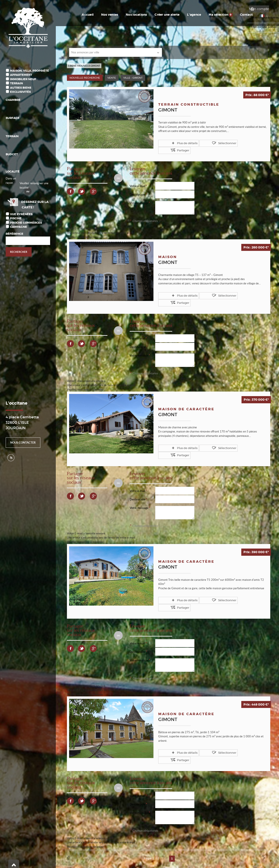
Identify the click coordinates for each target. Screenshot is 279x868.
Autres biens (21, 88)
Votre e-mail (137, 178)
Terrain (16, 83)
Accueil (111, 15)
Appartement (21, 75)
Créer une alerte (181, 15)
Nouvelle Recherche (85, 78)
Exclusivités (20, 92)
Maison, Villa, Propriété (30, 71)
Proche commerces (26, 223)
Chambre (13, 100)
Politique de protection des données (89, 851)
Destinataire (138, 187)
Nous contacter (23, 443)
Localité (13, 171)
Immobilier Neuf (23, 79)
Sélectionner (205, 143)
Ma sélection (228, 15)
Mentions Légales (54, 851)
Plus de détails (176, 143)
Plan (52, 859)
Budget (12, 154)
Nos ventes (130, 15)
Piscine (16, 218)
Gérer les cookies (123, 851)
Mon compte (259, 9)
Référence (14, 234)
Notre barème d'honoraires (28, 859)
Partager (230, 143)
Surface (13, 118)
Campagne (19, 227)
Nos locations (153, 15)
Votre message (139, 195)
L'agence (205, 15)
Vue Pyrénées (21, 214)
